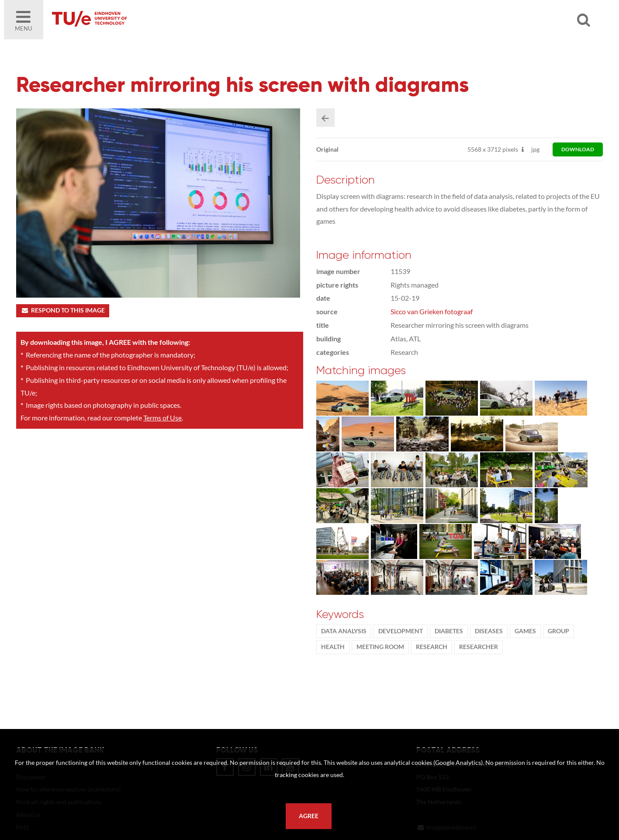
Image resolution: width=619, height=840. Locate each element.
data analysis (344, 631)
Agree (309, 816)
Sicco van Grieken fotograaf (432, 311)
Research (432, 647)
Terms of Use (163, 418)
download (578, 149)
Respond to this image (63, 310)
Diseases (489, 631)
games (525, 631)
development (401, 631)
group (558, 631)
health (333, 647)
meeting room (380, 647)
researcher (479, 647)
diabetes (449, 631)
